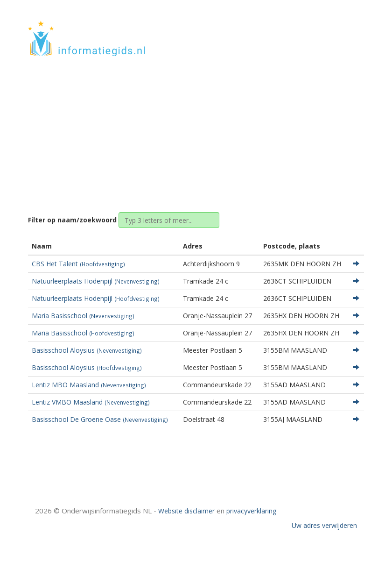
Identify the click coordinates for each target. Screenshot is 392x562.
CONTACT (339, 29)
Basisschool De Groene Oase (100, 419)
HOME (302, 29)
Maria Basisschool (83, 316)
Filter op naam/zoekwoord (72, 220)
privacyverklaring (251, 511)
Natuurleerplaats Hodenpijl (96, 281)
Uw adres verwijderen (324, 525)
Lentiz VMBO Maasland (91, 402)
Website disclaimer (186, 511)
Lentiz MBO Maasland (89, 385)
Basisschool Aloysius (87, 350)
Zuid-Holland (181, 127)
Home (141, 127)
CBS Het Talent (78, 264)
